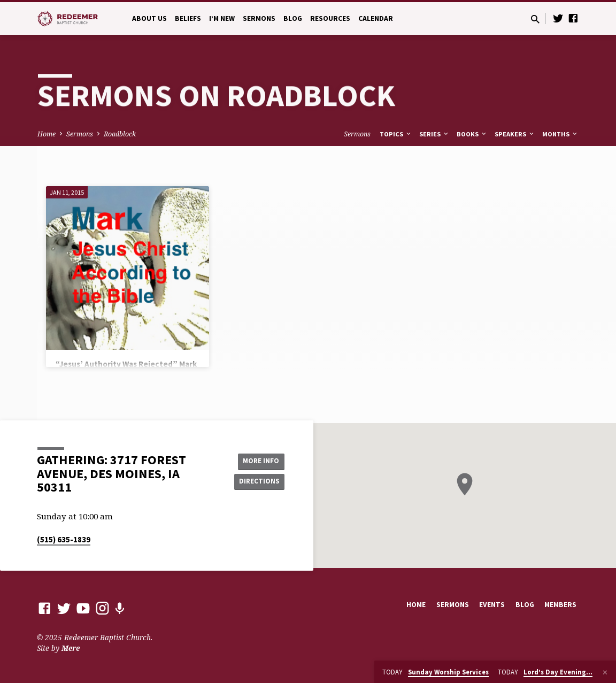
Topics (396, 134)
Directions (258, 482)
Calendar (376, 18)
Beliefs (188, 18)
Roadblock (120, 134)
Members (560, 605)
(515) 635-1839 (64, 539)
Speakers (515, 134)
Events (492, 605)
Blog (293, 18)
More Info (257, 461)
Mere (71, 648)
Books (472, 134)
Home (47, 134)
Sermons (259, 18)
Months (560, 134)
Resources (330, 18)
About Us (149, 18)
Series (434, 134)
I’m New (222, 18)
